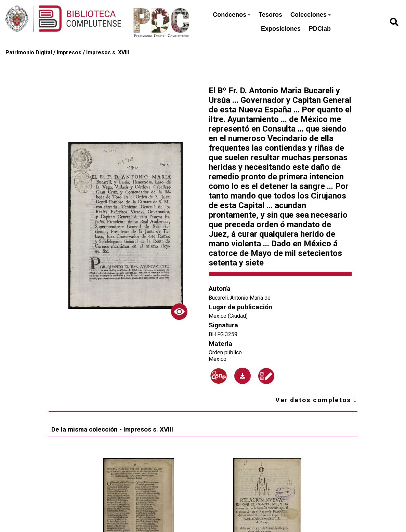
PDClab (320, 29)
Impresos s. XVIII (108, 52)
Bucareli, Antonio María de (240, 298)
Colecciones (311, 15)
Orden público (225, 352)
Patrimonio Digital (29, 52)
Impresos (69, 52)
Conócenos (232, 15)
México (218, 359)
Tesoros (270, 15)
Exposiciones (281, 29)
